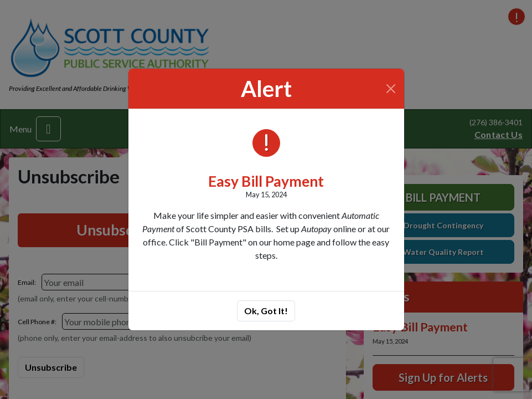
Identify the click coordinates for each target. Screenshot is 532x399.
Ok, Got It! (266, 311)
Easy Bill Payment (266, 181)
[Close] (391, 89)
